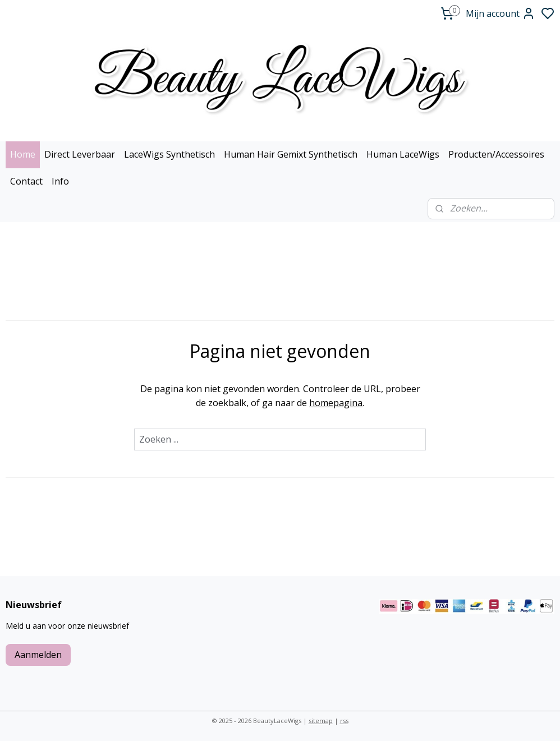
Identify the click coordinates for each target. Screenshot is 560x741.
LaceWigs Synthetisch (169, 154)
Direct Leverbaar (80, 154)
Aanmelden (38, 655)
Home (23, 154)
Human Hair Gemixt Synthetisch (291, 154)
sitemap (321, 721)
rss (344, 721)
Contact (26, 181)
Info (60, 181)
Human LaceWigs (403, 154)
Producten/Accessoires (496, 154)
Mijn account (501, 13)
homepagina (336, 403)
